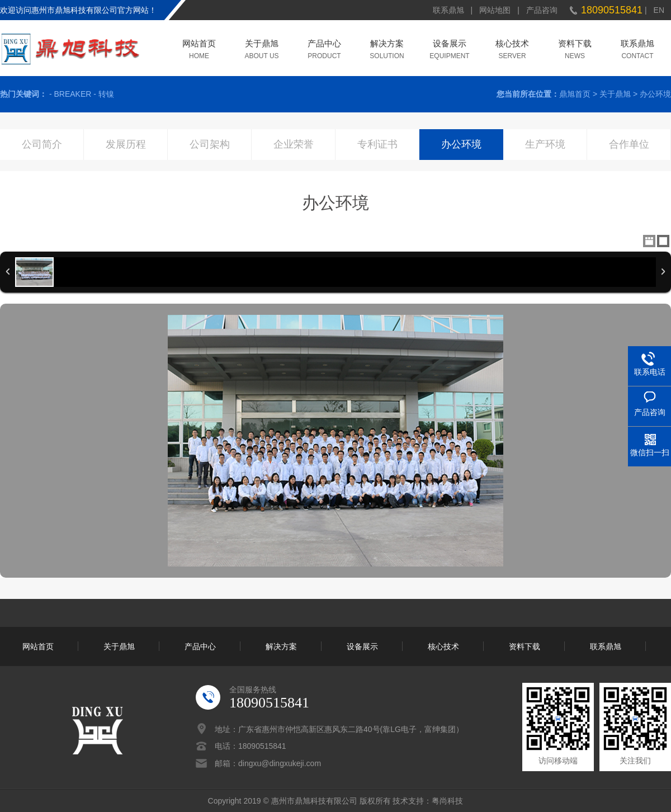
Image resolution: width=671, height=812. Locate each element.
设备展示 (450, 44)
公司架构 (210, 144)
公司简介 (42, 144)
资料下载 (575, 44)
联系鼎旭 (448, 10)
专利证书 (377, 144)
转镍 (106, 94)
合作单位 (629, 144)
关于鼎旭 (262, 44)
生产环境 (545, 144)
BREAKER (72, 94)
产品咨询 (542, 10)
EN (659, 10)
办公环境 (655, 94)
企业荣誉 (294, 144)
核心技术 (512, 44)
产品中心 (324, 44)
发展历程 (126, 144)
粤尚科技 (447, 801)
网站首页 (199, 44)
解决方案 (387, 44)
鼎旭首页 (575, 94)
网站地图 (495, 10)
